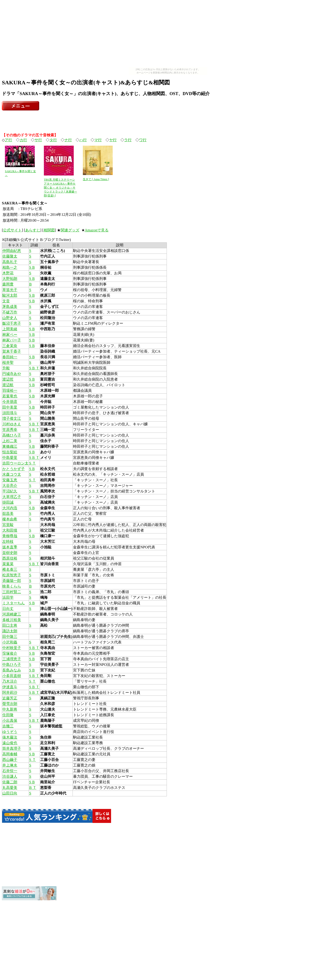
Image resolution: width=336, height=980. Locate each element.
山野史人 (10, 318)
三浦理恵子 (12, 659)
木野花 (8, 273)
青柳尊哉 (10, 536)
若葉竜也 (10, 396)
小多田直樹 (12, 676)
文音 (6, 301)
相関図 (49, 230)
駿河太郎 (10, 295)
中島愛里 (10, 458)
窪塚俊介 (10, 653)
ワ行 (143, 140)
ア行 (8, 140)
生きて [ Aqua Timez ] (96, 179)
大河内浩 (10, 508)
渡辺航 (8, 385)
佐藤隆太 (10, 256)
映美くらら (12, 586)
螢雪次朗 (10, 704)
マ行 (98, 140)
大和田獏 (10, 530)
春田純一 (10, 357)
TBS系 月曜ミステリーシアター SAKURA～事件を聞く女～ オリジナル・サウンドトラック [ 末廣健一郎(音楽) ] (60, 188)
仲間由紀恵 (12, 251)
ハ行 (83, 140)
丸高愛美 (10, 788)
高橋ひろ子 (12, 435)
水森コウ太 (12, 474)
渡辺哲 (8, 379)
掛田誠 (8, 502)
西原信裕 (10, 558)
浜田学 (8, 597)
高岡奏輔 (10, 754)
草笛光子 (10, 290)
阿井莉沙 (10, 693)
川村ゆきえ (12, 424)
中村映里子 (12, 648)
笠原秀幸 (10, 430)
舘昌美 (8, 514)
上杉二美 (10, 441)
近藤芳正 (10, 698)
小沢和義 (10, 642)
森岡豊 (8, 284)
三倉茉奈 (10, 346)
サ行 (38, 140)
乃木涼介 (10, 681)
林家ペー (10, 335)
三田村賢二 (12, 592)
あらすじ (33, 230)
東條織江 (10, 446)
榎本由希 (10, 519)
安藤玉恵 (10, 480)
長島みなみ (12, 670)
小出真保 (10, 720)
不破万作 (10, 312)
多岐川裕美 (12, 620)
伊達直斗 (10, 687)
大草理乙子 (12, 497)
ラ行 (128, 140)
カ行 (23, 140)
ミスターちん (14, 603)
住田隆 (8, 715)
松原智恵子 (12, 575)
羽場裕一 (10, 390)
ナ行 (68, 140)
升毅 (6, 368)
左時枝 (8, 542)
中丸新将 (10, 709)
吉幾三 (8, 726)
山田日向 (10, 793)
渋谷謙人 (10, 776)
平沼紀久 (10, 491)
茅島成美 (10, 307)
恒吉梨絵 (10, 452)
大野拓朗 (10, 279)
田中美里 (10, 407)
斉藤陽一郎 (12, 581)
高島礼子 (10, 262)
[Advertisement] (168, 34)
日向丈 (8, 609)
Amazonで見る (97, 230)
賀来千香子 (12, 351)
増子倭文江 (12, 418)
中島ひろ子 (12, 665)
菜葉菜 (8, 564)
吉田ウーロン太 (15, 463)
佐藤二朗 (10, 782)
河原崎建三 (12, 614)
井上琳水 (10, 765)
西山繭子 (10, 760)
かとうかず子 (14, 469)
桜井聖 (8, 363)
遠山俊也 (10, 743)
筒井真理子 (12, 748)
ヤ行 (113, 140)
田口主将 (10, 625)
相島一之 (10, 267)
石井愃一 (10, 771)
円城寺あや (12, 374)
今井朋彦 (10, 402)
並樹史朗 (10, 553)
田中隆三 (10, 637)
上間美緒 (10, 329)
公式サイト (12, 230)
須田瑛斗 (10, 413)
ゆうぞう (10, 732)
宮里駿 (8, 525)
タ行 (53, 140)
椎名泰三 (10, 569)
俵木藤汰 (10, 737)
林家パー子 (12, 340)
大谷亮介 (10, 486)
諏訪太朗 (10, 631)
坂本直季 (10, 547)
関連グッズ (70, 230)
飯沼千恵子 (12, 323)
